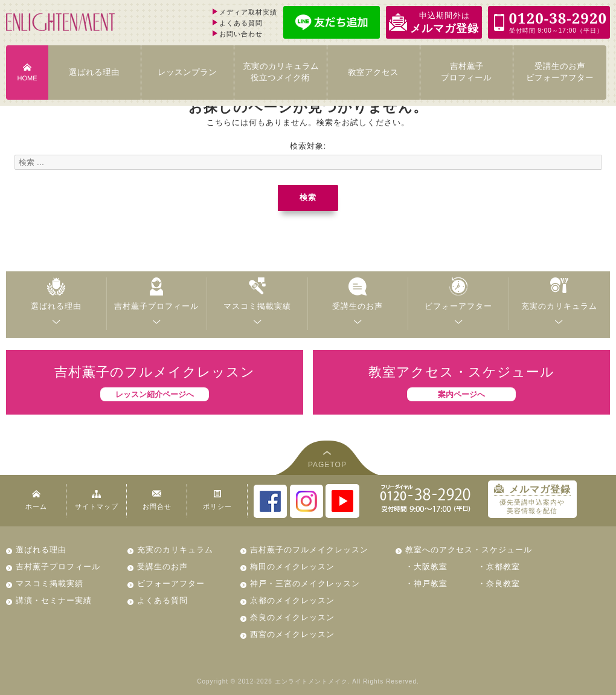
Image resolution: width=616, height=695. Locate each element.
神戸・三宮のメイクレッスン (305, 583)
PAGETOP (327, 465)
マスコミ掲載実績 (50, 583)
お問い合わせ (241, 34)
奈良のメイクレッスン (292, 617)
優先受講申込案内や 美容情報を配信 (531, 499)
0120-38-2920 (425, 498)
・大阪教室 (426, 567)
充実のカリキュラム (175, 550)
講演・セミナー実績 (54, 600)
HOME (27, 78)
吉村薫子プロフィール (58, 567)
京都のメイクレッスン (292, 600)
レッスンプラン (187, 72)
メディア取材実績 (248, 12)
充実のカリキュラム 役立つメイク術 (281, 72)
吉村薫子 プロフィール (466, 72)
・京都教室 (499, 567)
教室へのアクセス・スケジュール (469, 550)
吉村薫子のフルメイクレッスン (309, 550)
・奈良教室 (499, 583)
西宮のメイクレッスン (292, 634)
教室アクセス (373, 72)
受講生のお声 (162, 567)
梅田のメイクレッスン (292, 567)
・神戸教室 (426, 583)
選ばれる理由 (94, 72)
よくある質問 (241, 23)
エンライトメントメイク (311, 681)
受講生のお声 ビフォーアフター (560, 72)
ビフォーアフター (171, 583)
